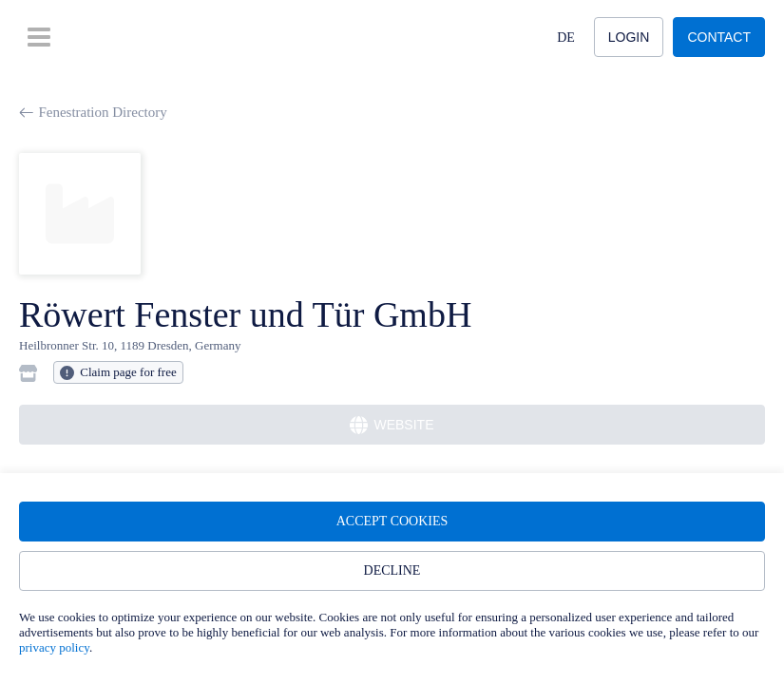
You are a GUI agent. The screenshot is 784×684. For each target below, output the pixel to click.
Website (392, 425)
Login (629, 37)
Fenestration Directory (93, 112)
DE (566, 38)
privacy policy (54, 647)
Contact (719, 37)
